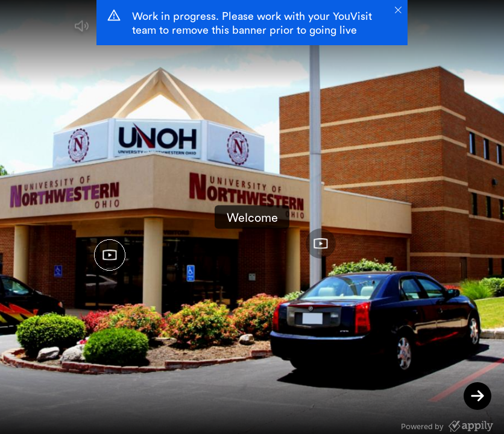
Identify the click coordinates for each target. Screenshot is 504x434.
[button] (82, 29)
